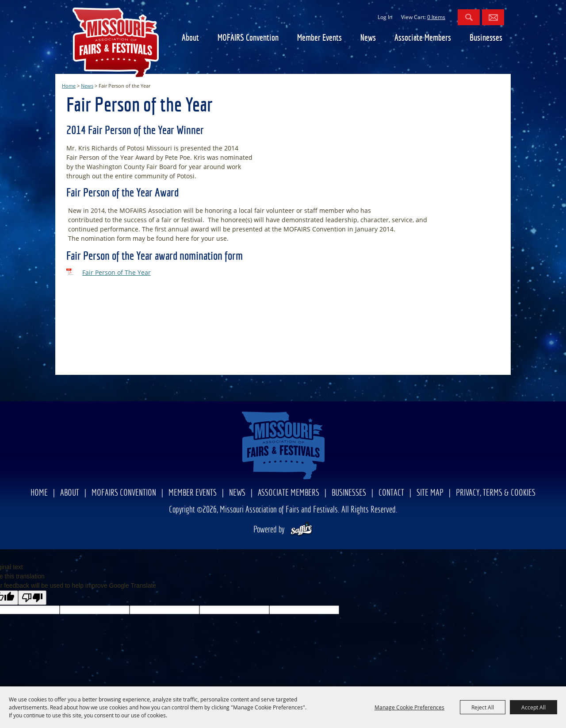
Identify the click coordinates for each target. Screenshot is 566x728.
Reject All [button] (483, 707)
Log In (385, 17)
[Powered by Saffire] (301, 530)
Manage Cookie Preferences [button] (409, 707)
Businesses (486, 38)
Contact (391, 493)
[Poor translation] (32, 598)
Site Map (430, 493)
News (368, 38)
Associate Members (423, 38)
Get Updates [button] (493, 17)
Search (469, 17)
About (190, 38)
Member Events (319, 38)
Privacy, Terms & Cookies (496, 493)
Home (69, 86)
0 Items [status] (436, 17)
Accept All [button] (533, 707)
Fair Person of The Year (117, 272)
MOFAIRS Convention (248, 38)
